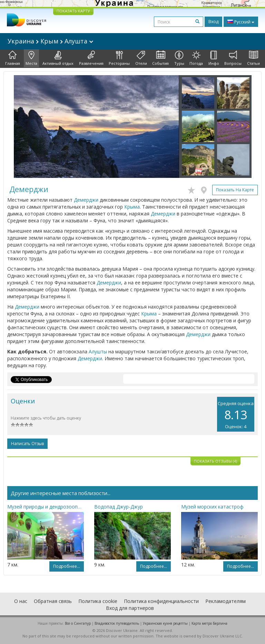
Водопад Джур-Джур (119, 507)
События (160, 58)
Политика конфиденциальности (161, 601)
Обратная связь (53, 601)
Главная (13, 58)
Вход (213, 22)
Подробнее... (67, 566)
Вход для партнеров (130, 608)
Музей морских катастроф (212, 507)
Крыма (132, 207)
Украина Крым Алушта (50, 41)
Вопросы (233, 58)
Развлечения (91, 58)
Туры (179, 58)
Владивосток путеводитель (117, 623)
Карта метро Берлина (209, 623)
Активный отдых (58, 58)
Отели (141, 58)
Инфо (214, 58)
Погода (196, 58)
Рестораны (119, 58)
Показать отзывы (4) (215, 461)
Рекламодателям (225, 601)
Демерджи (86, 200)
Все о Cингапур (78, 623)
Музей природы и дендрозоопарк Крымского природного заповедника (46, 507)
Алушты (98, 351)
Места (31, 58)
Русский (241, 22)
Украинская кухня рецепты (165, 623)
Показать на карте (235, 190)
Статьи (253, 58)
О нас (21, 601)
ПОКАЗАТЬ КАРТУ (73, 11)
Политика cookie (98, 601)
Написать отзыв (27, 444)
